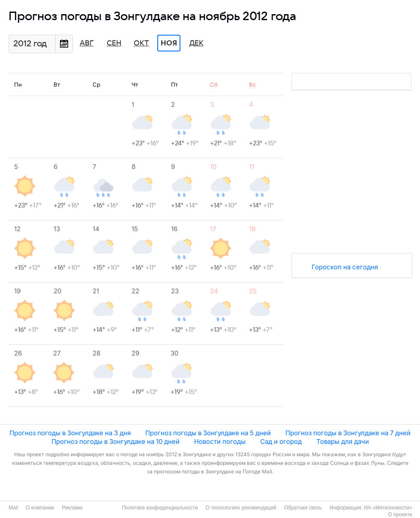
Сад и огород (281, 441)
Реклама (72, 508)
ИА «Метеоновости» (388, 508)
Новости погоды (220, 441)
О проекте (400, 515)
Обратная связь (303, 508)
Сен (114, 43)
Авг (87, 43)
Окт (141, 43)
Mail (13, 508)
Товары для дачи (343, 441)
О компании (40, 508)
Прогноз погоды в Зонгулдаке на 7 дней (348, 433)
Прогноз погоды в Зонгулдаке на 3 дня (70, 433)
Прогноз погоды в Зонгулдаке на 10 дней (115, 441)
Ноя (169, 43)
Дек (196, 43)
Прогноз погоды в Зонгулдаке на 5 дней (208, 433)
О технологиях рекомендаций (241, 508)
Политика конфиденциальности (160, 508)
